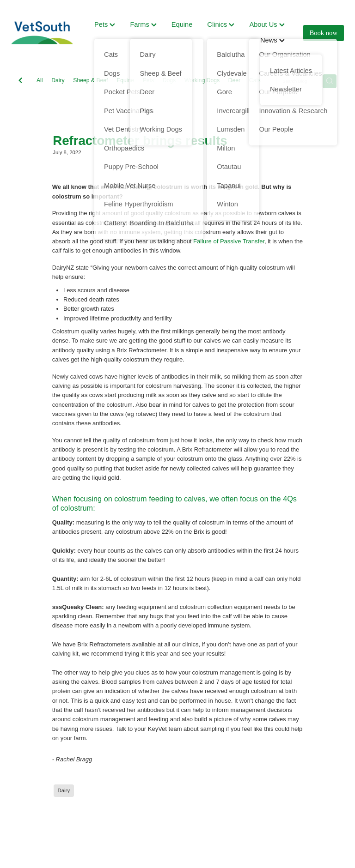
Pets (105, 24)
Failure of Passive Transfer (229, 241)
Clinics (221, 24)
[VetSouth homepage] (44, 33)
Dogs (169, 80)
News (272, 40)
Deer (234, 80)
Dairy (58, 80)
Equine (182, 24)
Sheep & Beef (90, 80)
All (40, 80)
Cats (255, 80)
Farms (143, 24)
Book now (324, 33)
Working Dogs (202, 80)
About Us (267, 24)
